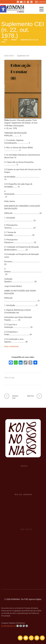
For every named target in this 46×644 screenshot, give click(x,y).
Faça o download (11, 346)
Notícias (14, 40)
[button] (3, 9)
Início (6, 40)
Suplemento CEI (23, 56)
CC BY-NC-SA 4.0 (15, 626)
